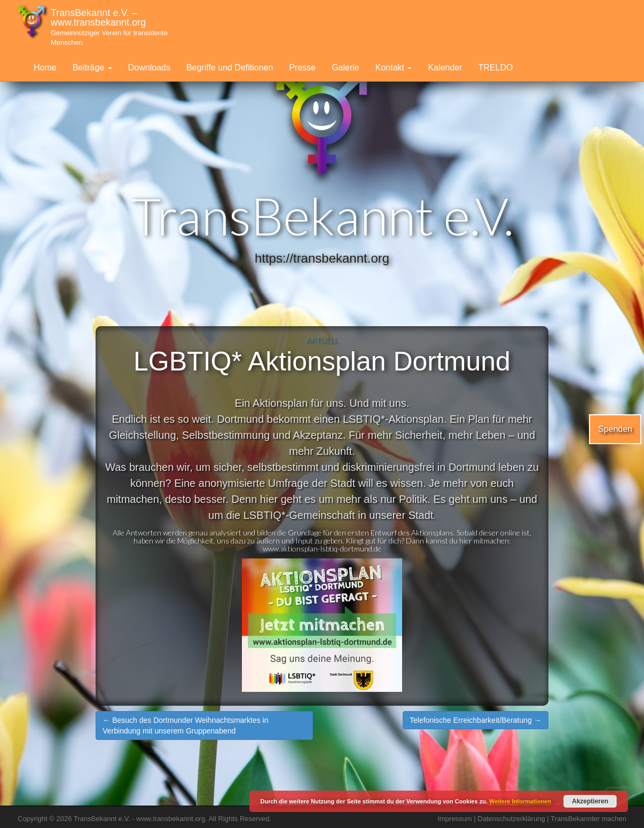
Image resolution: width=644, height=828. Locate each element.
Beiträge (92, 68)
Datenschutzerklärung (511, 819)
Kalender (445, 68)
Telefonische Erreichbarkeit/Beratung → (476, 720)
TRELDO (496, 68)
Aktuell (322, 340)
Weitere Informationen (520, 801)
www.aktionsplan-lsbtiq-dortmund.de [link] (322, 549)
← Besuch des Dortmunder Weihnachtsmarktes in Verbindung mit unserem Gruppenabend (185, 726)
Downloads (149, 68)
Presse (302, 68)
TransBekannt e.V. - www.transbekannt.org (139, 819)
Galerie (345, 68)
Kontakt (394, 68)
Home (45, 68)
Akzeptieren (590, 801)
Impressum (454, 819)
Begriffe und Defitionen (230, 68)
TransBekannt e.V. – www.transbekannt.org (109, 27)
